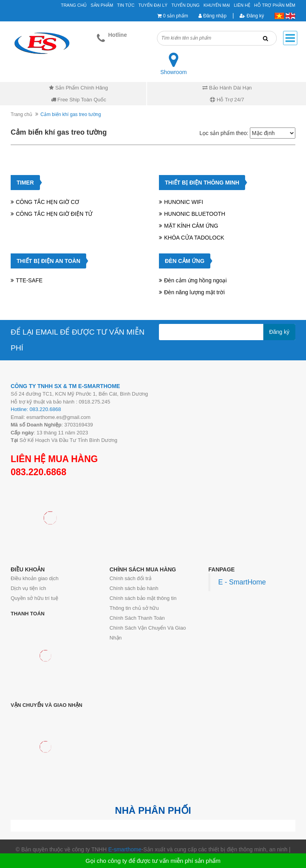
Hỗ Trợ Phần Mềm (275, 5)
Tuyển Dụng (185, 5)
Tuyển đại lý (153, 5)
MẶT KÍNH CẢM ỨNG (191, 226)
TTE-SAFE (29, 280)
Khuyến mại (217, 5)
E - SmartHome (242, 582)
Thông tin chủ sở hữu (134, 608)
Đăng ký (252, 16)
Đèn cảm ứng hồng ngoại (195, 280)
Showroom (173, 72)
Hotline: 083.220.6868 (36, 409)
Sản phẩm (102, 5)
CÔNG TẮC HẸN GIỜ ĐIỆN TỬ (54, 214)
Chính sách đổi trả (130, 578)
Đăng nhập (212, 16)
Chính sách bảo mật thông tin (143, 598)
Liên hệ (242, 5)
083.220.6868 (39, 472)
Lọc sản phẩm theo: (224, 133)
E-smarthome (125, 849)
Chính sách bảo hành (134, 588)
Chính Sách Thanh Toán (137, 618)
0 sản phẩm (175, 16)
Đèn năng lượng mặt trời (194, 292)
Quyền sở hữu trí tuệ (34, 598)
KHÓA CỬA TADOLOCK (194, 238)
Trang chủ (74, 5)
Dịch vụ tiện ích (28, 588)
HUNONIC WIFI (184, 202)
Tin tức (126, 5)
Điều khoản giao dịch (35, 578)
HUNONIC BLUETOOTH (195, 214)
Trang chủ (21, 114)
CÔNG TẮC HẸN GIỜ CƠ (47, 202)
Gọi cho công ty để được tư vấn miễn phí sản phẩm (153, 861)
